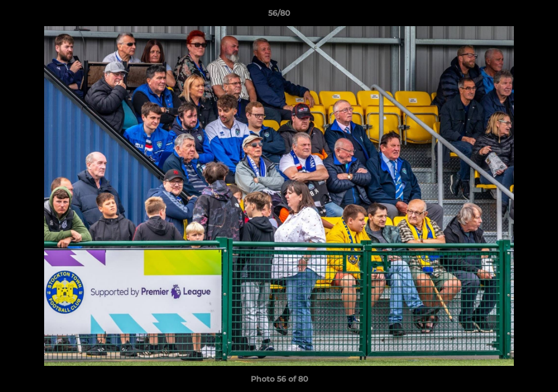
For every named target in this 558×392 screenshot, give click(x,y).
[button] (538, 16)
